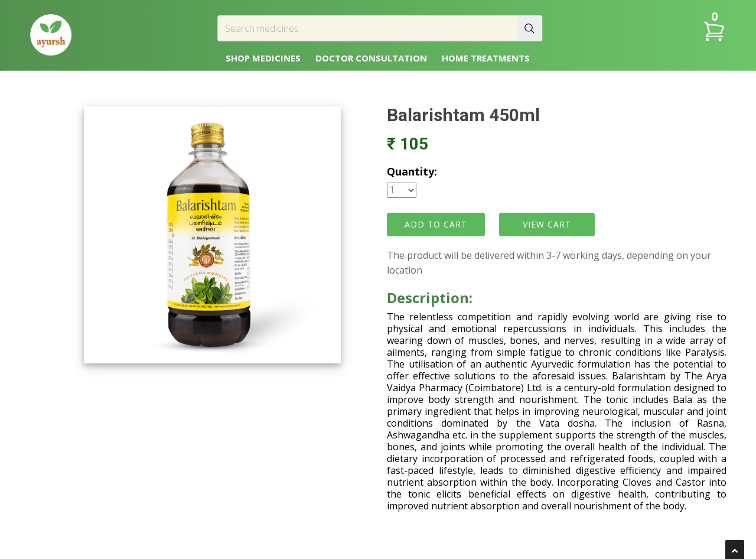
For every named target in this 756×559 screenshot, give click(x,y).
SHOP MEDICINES (263, 58)
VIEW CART (547, 224)
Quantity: (412, 171)
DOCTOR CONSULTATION (371, 58)
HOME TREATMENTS (486, 58)
